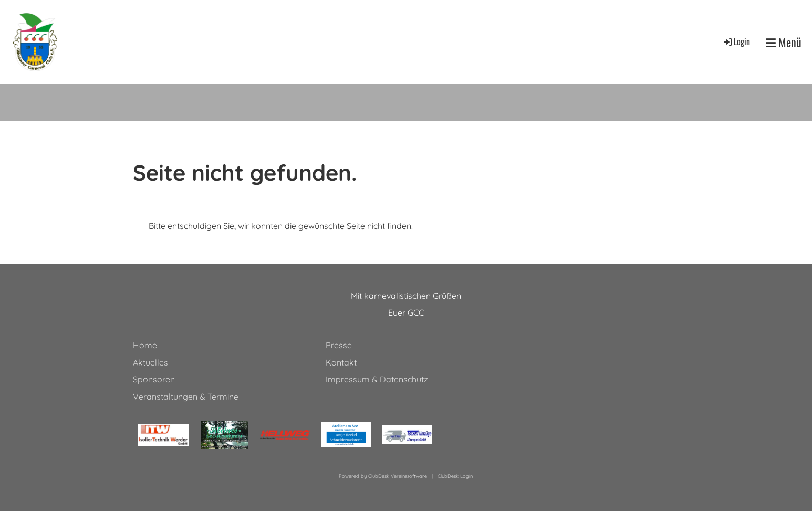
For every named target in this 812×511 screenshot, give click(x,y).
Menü (784, 42)
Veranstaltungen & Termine (186, 397)
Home (145, 345)
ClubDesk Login (455, 476)
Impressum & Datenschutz (377, 379)
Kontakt (341, 362)
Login (736, 41)
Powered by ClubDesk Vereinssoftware (383, 476)
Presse (339, 345)
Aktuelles (150, 362)
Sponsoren (154, 379)
